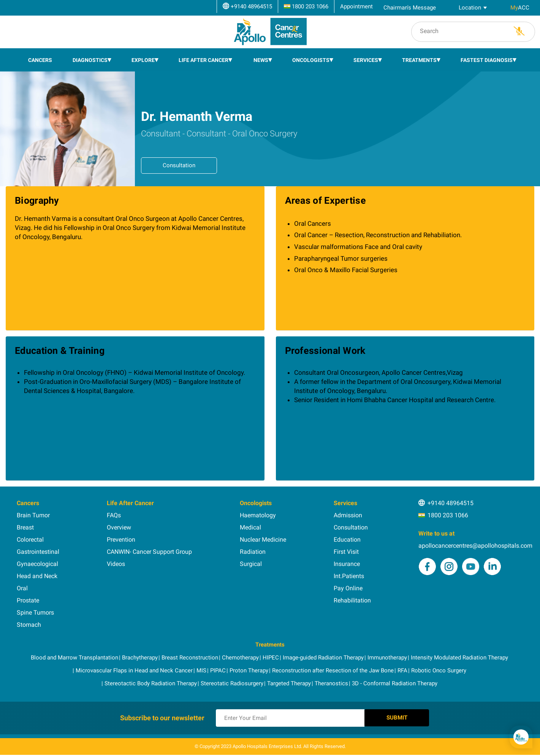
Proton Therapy (249, 668)
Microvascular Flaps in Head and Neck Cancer (134, 668)
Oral (22, 586)
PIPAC (218, 668)
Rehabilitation (352, 598)
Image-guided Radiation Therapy (323, 655)
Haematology (258, 513)
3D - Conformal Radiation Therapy (395, 681)
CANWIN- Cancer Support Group (149, 549)
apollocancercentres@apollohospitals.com (475, 543)
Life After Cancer (203, 57)
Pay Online (348, 586)
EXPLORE (143, 57)
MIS (201, 668)
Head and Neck (37, 573)
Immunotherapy (387, 655)
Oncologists (311, 57)
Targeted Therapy (289, 681)
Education (347, 537)
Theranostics (331, 681)
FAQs (114, 513)
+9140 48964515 (451, 500)
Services (366, 57)
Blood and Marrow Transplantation (74, 655)
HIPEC (271, 655)
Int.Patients (349, 573)
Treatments (419, 57)
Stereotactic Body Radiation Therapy (151, 681)
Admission (348, 513)
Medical (250, 525)
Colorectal (30, 537)
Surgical (251, 561)
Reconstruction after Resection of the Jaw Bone (333, 668)
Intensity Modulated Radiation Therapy (459, 655)
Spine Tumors (35, 610)
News (261, 57)
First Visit (346, 549)
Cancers (40, 57)
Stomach (29, 622)
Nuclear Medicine (263, 537)
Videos (116, 561)
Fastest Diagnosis (487, 57)
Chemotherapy (240, 655)
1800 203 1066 (448, 513)
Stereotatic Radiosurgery (232, 681)
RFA (402, 668)
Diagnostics (90, 57)
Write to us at (436, 531)
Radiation (253, 549)
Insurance (347, 561)
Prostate (28, 598)
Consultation (179, 163)
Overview (119, 525)
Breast (25, 525)
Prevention (121, 537)
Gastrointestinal (38, 549)
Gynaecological (37, 561)
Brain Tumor (33, 513)
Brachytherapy (140, 655)
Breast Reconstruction (190, 655)
